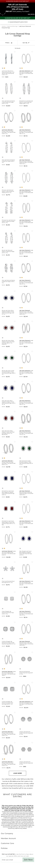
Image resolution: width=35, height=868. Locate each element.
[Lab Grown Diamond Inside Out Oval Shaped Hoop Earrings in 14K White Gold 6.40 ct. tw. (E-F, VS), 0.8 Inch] (9, 539)
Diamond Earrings (12, 26)
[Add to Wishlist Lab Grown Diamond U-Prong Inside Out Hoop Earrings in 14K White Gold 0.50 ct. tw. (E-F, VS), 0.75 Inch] (32, 261)
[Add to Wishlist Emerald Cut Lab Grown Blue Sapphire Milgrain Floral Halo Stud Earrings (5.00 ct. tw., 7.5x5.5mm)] (15, 472)
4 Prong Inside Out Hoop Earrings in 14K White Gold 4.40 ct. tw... (26, 433)
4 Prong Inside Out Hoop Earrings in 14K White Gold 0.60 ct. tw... (26, 403)
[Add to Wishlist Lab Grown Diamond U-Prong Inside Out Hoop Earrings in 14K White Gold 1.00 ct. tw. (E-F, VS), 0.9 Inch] (32, 592)
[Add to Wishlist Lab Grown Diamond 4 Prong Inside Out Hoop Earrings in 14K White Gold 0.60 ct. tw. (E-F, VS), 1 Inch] (32, 381)
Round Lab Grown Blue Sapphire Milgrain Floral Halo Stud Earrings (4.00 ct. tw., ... (8, 312)
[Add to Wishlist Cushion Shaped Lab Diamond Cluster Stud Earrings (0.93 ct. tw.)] (15, 682)
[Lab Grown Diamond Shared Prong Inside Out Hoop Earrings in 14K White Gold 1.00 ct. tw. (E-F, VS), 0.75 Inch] (26, 298)
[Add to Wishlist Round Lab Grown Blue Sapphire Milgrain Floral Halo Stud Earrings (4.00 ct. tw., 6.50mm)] (15, 291)
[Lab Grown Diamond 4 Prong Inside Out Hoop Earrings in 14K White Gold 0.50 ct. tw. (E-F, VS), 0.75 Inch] (9, 117)
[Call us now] (29, 22)
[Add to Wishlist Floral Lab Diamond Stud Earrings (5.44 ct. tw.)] (15, 562)
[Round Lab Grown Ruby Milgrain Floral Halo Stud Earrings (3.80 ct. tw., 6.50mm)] (9, 328)
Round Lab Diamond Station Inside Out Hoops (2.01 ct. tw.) (8, 252)
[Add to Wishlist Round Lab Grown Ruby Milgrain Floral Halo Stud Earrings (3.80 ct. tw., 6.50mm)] (15, 321)
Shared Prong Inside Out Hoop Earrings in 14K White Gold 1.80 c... (26, 643)
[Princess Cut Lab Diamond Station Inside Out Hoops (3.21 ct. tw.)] (9, 208)
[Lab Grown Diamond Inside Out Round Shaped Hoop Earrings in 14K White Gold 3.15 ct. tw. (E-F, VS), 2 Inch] (26, 689)
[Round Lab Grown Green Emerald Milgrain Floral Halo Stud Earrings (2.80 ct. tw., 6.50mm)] (9, 358)
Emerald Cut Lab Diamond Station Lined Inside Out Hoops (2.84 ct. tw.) (26, 102)
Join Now (28, 860)
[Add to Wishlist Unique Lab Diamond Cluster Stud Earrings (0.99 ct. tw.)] (32, 712)
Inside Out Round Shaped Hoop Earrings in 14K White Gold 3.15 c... (26, 703)
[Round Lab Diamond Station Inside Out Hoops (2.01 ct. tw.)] (9, 238)
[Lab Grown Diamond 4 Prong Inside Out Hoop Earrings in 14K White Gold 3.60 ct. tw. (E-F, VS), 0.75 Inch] (26, 117)
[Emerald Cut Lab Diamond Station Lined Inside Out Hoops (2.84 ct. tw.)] (26, 88)
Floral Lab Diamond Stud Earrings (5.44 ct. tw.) (8, 582)
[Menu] (2, 22)
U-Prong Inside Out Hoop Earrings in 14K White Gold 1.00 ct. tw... (26, 613)
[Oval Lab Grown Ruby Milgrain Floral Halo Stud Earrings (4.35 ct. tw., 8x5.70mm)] (9, 418)
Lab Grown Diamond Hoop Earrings (17, 35)
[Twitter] (13, 865)
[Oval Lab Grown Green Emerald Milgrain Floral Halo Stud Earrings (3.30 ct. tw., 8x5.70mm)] (26, 448)
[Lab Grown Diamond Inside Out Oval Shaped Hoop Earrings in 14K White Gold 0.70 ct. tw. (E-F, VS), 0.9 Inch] (26, 569)
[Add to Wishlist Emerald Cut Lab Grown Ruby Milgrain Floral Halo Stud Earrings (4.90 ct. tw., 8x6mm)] (15, 502)
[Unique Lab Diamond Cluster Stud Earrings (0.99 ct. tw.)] (26, 719)
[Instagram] (8, 865)
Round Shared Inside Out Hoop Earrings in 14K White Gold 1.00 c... (26, 162)
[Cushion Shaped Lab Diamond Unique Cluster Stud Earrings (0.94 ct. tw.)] (9, 629)
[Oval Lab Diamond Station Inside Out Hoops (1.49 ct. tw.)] (9, 268)
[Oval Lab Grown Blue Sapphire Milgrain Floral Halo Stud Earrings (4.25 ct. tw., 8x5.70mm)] (9, 388)
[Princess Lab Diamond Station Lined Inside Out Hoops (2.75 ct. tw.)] (9, 177)
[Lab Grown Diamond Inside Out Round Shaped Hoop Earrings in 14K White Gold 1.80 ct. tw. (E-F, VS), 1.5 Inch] (26, 358)
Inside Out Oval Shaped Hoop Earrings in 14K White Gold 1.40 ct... (26, 523)
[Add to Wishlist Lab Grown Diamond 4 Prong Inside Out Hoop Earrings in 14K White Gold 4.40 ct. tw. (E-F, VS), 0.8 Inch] (32, 412)
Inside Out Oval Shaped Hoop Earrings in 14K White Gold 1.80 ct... (9, 673)
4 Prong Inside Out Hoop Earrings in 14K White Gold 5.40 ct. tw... (9, 764)
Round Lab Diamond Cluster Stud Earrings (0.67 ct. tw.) (26, 673)
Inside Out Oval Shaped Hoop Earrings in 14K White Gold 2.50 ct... (26, 342)
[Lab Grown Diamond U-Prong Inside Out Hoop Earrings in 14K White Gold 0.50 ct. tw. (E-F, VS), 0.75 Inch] (26, 268)
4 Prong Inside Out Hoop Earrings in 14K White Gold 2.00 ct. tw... (9, 734)
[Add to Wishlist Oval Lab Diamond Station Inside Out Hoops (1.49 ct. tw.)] (15, 261)
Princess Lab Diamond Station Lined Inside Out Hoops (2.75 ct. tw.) (8, 191)
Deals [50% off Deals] (17, 9)
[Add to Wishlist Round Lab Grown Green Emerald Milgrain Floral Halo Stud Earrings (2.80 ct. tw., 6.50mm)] (15, 351)
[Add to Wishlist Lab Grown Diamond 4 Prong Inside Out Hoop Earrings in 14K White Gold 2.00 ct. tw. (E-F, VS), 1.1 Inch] (15, 712)
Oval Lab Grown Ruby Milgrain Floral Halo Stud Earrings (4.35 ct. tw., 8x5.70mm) (8, 433)
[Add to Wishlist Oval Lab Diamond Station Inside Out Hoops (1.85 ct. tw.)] (15, 141)
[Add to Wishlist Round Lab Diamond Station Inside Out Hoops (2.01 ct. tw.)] (15, 231)
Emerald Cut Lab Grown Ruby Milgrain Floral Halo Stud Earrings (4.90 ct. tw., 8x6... (9, 523)
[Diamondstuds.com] (18, 22)
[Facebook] (18, 865)
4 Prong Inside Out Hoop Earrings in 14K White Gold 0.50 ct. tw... (9, 132)
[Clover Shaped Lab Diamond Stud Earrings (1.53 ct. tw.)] (9, 599)
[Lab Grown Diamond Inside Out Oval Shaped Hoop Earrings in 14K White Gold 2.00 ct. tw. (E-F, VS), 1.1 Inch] (26, 177)
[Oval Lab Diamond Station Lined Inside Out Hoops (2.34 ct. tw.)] (9, 88)
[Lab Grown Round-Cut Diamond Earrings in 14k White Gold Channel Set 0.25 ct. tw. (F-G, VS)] (9, 58)
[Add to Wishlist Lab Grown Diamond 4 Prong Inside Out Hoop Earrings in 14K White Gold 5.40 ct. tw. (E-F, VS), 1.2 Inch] (15, 743)
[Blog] (27, 865)
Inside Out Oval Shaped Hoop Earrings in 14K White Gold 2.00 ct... (26, 192)
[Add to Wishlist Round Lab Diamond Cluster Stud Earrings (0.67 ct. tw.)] (32, 652)
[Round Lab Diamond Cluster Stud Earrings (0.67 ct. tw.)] (26, 659)
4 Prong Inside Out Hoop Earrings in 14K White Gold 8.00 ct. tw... (9, 463)
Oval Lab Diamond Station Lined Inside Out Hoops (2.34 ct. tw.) (8, 102)
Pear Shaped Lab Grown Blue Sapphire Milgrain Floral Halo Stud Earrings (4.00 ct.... (26, 553)
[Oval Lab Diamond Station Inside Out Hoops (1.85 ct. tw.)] (9, 147)
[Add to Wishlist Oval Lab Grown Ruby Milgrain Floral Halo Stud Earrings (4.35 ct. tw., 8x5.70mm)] (15, 412)
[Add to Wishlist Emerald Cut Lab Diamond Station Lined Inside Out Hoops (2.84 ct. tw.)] (32, 82)
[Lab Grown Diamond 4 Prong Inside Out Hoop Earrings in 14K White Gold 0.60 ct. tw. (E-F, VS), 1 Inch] (26, 388)
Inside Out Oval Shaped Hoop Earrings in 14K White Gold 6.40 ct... (9, 553)
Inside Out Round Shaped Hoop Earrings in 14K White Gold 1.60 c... (26, 73)
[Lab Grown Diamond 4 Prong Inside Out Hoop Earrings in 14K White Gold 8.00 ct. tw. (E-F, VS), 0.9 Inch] (9, 448)
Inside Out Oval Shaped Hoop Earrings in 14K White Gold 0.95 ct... (26, 252)
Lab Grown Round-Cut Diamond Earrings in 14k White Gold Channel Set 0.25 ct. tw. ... (8, 73)
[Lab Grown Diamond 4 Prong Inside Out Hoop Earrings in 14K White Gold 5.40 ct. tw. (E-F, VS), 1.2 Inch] (9, 749)
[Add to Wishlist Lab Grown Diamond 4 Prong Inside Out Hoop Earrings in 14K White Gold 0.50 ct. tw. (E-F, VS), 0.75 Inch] (15, 111)
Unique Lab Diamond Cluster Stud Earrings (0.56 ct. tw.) (26, 763)
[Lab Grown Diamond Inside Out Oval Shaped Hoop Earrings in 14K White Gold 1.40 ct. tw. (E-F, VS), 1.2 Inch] (26, 508)
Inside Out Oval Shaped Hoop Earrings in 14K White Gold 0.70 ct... (26, 583)
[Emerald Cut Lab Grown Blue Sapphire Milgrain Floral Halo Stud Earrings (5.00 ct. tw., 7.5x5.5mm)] (9, 478)
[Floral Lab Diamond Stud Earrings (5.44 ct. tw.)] (9, 569)
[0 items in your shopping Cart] (33, 22)
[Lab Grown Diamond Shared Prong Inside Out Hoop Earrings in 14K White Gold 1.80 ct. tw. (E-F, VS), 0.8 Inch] (26, 629)
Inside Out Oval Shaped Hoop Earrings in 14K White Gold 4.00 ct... (26, 222)
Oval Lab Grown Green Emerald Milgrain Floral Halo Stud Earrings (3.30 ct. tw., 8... (26, 463)
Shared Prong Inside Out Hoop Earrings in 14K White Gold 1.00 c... (26, 312)
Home (4, 26)
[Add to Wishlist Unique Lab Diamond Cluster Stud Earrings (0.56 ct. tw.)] (32, 743)
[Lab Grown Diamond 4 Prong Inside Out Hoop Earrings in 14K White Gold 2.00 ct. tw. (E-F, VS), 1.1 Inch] (9, 719)
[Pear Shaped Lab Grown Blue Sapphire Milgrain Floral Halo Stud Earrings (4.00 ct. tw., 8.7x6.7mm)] (26, 539)
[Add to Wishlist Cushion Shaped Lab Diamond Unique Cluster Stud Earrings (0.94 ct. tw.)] (15, 622)
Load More (18, 773)
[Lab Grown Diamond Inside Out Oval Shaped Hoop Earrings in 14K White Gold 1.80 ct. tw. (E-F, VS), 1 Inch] (9, 659)
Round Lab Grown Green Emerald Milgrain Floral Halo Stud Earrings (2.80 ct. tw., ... (9, 372)
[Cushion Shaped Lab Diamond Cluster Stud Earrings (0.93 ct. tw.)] (9, 689)
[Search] (6, 22)
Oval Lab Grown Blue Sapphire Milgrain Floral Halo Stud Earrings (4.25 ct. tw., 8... (9, 403)
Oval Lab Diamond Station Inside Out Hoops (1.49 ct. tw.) (8, 282)
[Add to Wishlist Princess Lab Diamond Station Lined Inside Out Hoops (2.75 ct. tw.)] (15, 171)
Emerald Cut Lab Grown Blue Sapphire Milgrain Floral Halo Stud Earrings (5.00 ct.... (8, 493)
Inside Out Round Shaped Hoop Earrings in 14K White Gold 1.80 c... (26, 372)
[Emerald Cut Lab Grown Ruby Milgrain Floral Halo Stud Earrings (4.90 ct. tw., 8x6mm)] (9, 508)
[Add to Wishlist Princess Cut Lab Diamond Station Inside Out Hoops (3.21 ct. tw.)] (15, 201)
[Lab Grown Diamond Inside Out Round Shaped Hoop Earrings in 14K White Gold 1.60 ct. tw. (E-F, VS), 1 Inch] (26, 58)
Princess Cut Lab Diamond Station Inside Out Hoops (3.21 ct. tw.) (9, 221)
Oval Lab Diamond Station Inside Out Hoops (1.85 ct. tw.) (8, 161)
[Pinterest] (22, 865)
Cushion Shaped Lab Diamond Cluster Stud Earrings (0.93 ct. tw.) (7, 703)
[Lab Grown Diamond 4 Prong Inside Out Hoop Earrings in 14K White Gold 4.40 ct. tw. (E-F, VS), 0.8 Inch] (26, 418)
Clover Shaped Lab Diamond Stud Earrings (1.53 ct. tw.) (8, 613)
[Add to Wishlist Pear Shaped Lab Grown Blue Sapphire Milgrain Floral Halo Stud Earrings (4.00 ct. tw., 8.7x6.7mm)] (32, 532)
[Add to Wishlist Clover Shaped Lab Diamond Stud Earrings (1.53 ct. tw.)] (15, 592)
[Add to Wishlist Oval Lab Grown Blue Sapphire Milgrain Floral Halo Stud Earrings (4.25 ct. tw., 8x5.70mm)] (15, 381)
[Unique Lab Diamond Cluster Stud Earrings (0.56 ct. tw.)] (26, 749)
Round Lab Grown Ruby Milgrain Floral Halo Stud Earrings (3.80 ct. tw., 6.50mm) (8, 342)
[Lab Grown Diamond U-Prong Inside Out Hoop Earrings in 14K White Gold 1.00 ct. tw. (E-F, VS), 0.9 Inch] (26, 599)
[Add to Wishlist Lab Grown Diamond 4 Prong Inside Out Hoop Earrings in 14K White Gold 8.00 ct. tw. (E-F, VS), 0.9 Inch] (15, 442)
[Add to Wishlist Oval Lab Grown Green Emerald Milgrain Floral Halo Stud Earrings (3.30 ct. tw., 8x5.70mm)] (32, 442)
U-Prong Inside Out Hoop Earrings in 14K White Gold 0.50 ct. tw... (26, 282)
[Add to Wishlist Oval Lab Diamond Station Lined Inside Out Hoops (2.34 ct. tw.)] (15, 82)
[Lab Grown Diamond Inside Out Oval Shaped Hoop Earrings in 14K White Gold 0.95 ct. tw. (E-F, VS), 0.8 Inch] (26, 238)
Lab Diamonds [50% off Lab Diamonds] (17, 5)
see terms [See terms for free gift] (31, 14)
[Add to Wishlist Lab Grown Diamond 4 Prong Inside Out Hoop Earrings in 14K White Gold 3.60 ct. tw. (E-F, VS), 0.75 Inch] (32, 111)
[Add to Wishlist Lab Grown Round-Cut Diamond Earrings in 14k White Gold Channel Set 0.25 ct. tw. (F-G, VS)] (15, 52)
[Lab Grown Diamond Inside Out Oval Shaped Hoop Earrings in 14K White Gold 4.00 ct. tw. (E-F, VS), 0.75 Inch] (26, 208)
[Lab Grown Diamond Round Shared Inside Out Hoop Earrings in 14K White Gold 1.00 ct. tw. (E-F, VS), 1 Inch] (26, 478)
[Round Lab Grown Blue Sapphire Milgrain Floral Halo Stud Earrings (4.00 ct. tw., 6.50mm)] (9, 298)
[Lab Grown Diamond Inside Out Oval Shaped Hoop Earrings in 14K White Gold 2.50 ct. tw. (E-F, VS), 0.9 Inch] (26, 328)
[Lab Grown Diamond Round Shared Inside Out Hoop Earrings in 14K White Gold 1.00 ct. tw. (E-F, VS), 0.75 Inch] (26, 147)
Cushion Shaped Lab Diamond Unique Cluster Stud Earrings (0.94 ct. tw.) (9, 643)
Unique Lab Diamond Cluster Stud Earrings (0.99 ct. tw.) (26, 733)
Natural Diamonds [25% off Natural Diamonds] (18, 7)
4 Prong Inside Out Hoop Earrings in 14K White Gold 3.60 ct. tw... (26, 132)
